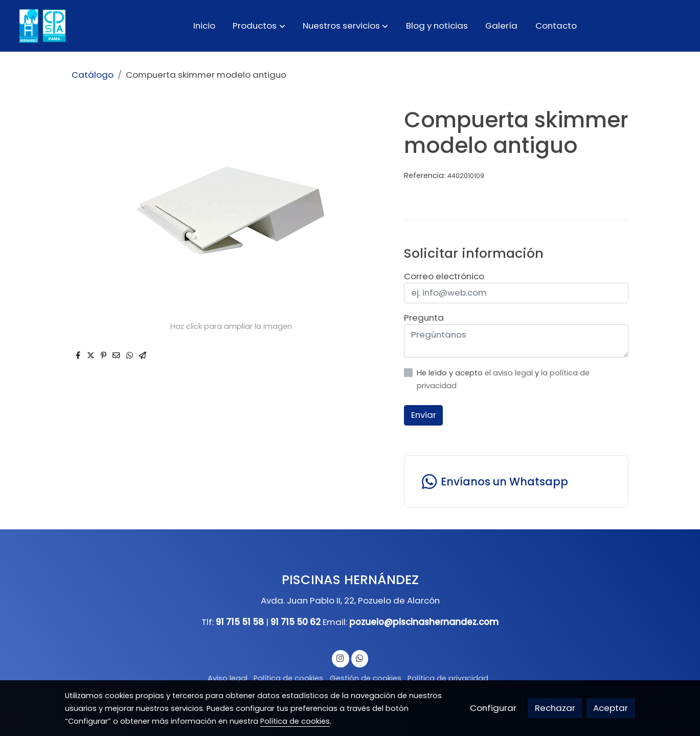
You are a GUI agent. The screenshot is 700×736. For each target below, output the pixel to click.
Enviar (424, 415)
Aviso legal (228, 678)
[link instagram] (341, 657)
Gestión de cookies (366, 678)
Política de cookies (288, 678)
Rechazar (555, 708)
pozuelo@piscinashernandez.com (424, 622)
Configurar (493, 708)
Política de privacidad (448, 678)
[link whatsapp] (359, 657)
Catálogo (93, 75)
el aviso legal (510, 373)
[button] (259, 26)
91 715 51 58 (240, 622)
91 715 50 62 (296, 622)
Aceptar (611, 708)
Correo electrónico (444, 276)
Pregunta (424, 318)
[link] (41, 26)
